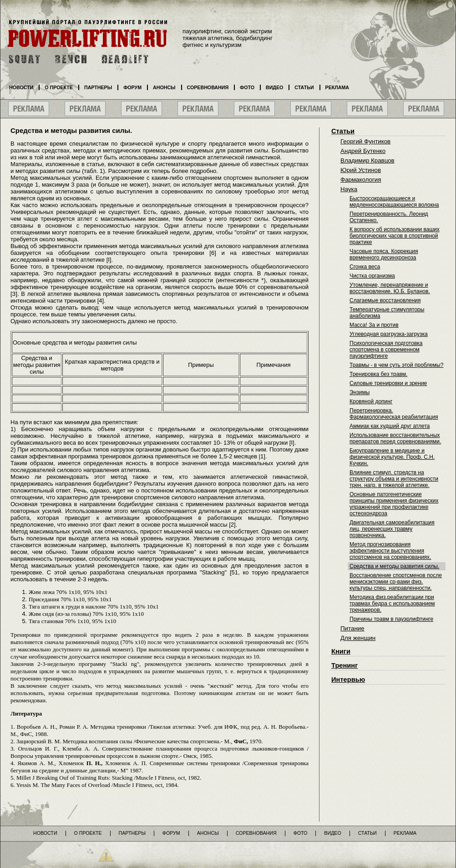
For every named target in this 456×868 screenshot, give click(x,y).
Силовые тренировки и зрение (388, 383)
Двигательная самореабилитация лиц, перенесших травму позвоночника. (392, 529)
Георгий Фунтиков (365, 141)
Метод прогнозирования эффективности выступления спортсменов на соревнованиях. (390, 551)
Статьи (343, 131)
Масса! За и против (374, 325)
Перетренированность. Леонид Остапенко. (389, 217)
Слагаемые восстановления (385, 300)
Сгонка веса (365, 267)
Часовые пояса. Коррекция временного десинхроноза (384, 254)
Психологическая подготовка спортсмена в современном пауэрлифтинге (386, 350)
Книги (341, 651)
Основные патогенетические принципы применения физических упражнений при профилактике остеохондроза (394, 504)
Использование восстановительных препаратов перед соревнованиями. (395, 438)
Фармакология (361, 180)
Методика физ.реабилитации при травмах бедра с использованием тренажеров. (392, 604)
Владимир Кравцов (367, 160)
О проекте (59, 87)
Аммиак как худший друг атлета (390, 426)
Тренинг (345, 665)
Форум (132, 87)
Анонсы (164, 87)
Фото (247, 87)
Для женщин (358, 638)
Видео (274, 87)
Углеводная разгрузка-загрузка (389, 334)
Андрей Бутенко (363, 151)
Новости (21, 87)
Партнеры (98, 87)
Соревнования (208, 87)
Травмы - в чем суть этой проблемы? (396, 365)
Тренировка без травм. (378, 374)
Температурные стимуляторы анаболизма (387, 313)
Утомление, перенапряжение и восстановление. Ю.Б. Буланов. (390, 288)
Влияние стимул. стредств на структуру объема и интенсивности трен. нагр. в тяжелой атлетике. (394, 479)
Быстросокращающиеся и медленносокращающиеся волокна (394, 202)
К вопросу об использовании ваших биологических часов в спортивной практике (395, 236)
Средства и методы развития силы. (394, 566)
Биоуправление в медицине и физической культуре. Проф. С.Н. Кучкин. (392, 457)
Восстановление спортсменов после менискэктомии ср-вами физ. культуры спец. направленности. (396, 582)
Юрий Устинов (361, 170)
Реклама (337, 87)
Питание (352, 628)
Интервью (348, 680)
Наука (349, 189)
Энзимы (360, 392)
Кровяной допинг (371, 401)
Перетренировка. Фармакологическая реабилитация (394, 414)
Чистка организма (372, 276)
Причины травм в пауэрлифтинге (391, 619)
